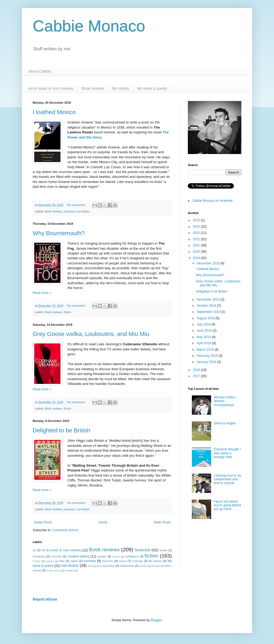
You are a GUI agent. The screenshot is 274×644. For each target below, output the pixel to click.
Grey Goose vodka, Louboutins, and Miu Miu (91, 334)
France (37, 561)
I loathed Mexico (54, 112)
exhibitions (132, 556)
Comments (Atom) (65, 530)
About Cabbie (40, 71)
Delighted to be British (61, 430)
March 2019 (206, 350)
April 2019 (204, 343)
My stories (120, 88)
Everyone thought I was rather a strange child (227, 453)
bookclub (143, 550)
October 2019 (207, 306)
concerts (56, 556)
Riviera (143, 566)
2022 (197, 239)
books (163, 550)
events (116, 557)
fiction (67, 312)
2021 (197, 245)
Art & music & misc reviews (51, 88)
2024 (197, 227)
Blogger (156, 620)
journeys (69, 211)
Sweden (69, 570)
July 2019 (204, 324)
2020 (197, 252)
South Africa (53, 570)
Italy (62, 561)
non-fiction (83, 211)
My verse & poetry (152, 88)
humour (50, 561)
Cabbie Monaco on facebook (212, 201)
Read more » (42, 293)
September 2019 (209, 312)
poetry (111, 566)
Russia (156, 566)
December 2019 (209, 263)
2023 (197, 233)
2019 (197, 258)
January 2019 (207, 362)
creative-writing (79, 556)
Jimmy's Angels (225, 423)
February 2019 (208, 356)
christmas (39, 556)
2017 (197, 376)
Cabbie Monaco (89, 26)
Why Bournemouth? (59, 233)
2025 (197, 220)
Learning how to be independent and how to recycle (227, 479)
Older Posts (162, 522)
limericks (108, 561)
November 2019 (209, 299)
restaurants (127, 566)
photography (95, 566)
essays (102, 556)
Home (103, 522)
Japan (74, 561)
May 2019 (204, 337)
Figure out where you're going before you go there (227, 505)
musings (138, 561)
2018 (197, 370)
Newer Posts (43, 522)
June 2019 (205, 331)
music (123, 561)
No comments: (77, 205)
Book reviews (93, 88)
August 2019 (206, 318)
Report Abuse (45, 599)
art (34, 550)
